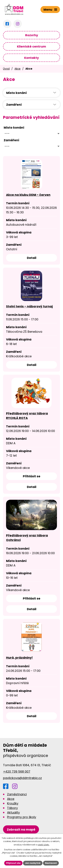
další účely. (44, 845)
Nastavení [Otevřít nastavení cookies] (51, 863)
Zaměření (11, 140)
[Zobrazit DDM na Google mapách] (21, 829)
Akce (17, 69)
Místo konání (14, 128)
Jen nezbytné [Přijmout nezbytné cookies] (33, 863)
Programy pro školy (22, 817)
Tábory (12, 808)
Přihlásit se (32, 476)
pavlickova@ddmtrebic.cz (22, 778)
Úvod (6, 69)
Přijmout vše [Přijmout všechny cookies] (13, 863)
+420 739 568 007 (17, 772)
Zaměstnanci (17, 794)
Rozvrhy (32, 35)
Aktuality (13, 812)
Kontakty (32, 58)
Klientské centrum (32, 46)
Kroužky (13, 803)
